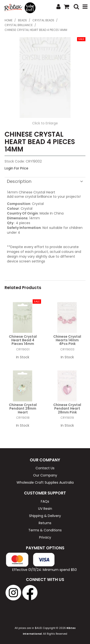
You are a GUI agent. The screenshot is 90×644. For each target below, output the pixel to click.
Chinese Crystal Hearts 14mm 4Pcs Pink (67, 340)
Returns (45, 523)
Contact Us (45, 468)
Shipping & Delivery (45, 516)
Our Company (45, 475)
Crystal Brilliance (19, 25)
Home (9, 20)
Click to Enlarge (45, 123)
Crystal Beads (43, 20)
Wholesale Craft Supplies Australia (45, 482)
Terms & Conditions (45, 530)
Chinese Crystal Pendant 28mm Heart (23, 409)
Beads (22, 20)
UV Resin (45, 509)
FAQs (45, 501)
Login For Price (16, 168)
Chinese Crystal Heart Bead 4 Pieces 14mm (23, 340)
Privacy (45, 537)
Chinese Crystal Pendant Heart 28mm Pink (67, 409)
